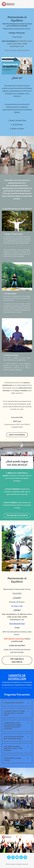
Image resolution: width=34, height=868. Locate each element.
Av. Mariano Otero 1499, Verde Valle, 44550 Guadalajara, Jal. (20, 44)
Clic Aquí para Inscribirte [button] (17, 515)
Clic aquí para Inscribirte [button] (17, 660)
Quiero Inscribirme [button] (17, 435)
